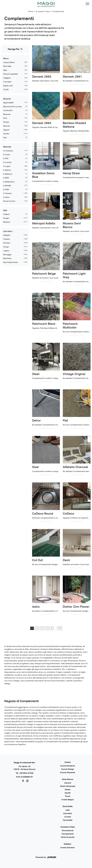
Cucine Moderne (68, 766)
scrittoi (6, 122)
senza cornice (9, 201)
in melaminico (9, 182)
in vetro (6, 197)
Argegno (7, 235)
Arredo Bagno (68, 800)
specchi (7, 126)
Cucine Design (68, 769)
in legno (7, 166)
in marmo (7, 170)
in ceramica (8, 151)
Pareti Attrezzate (68, 786)
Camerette (68, 820)
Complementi (58, 12)
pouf (5, 118)
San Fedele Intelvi (10, 262)
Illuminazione (68, 831)
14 (60, 628)
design (6, 218)
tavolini (6, 134)
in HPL (6, 159)
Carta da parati (68, 837)
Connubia (7, 82)
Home (31, 12)
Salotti (68, 793)
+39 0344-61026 (26, 773)
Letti (68, 810)
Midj (5, 70)
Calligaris (7, 78)
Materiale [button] (7, 147)
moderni (7, 222)
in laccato (7, 162)
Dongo (6, 247)
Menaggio (7, 255)
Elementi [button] (7, 99)
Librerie (68, 783)
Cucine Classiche (68, 773)
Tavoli (68, 796)
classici (6, 214)
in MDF (6, 178)
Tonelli (6, 90)
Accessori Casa (43, 12)
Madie (68, 790)
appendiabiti (8, 103)
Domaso (7, 243)
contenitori (8, 110)
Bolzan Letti (8, 86)
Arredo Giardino (68, 848)
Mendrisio (7, 258)
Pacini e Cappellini (11, 74)
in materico (8, 174)
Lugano (6, 251)
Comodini (68, 814)
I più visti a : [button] (8, 231)
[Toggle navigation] (87, 5)
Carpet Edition (9, 62)
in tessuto (7, 193)
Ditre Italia (7, 66)
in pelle (6, 190)
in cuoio (7, 155)
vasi (5, 138)
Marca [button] (6, 59)
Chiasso (7, 239)
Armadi (68, 817)
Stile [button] (5, 210)
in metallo (7, 186)
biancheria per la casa (12, 107)
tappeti (6, 130)
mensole (7, 114)
